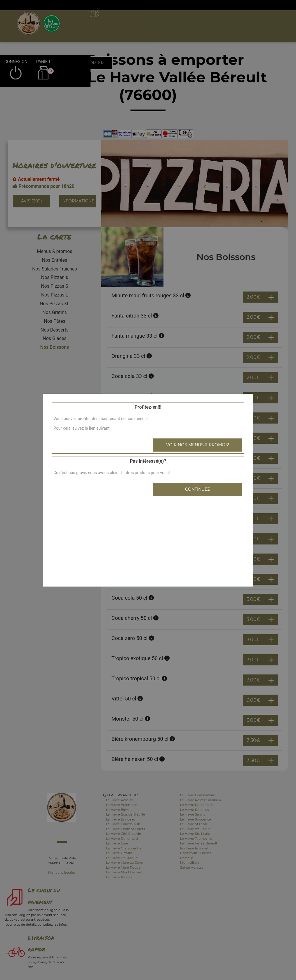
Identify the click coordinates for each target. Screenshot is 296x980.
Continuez (197, 489)
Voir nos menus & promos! (198, 445)
